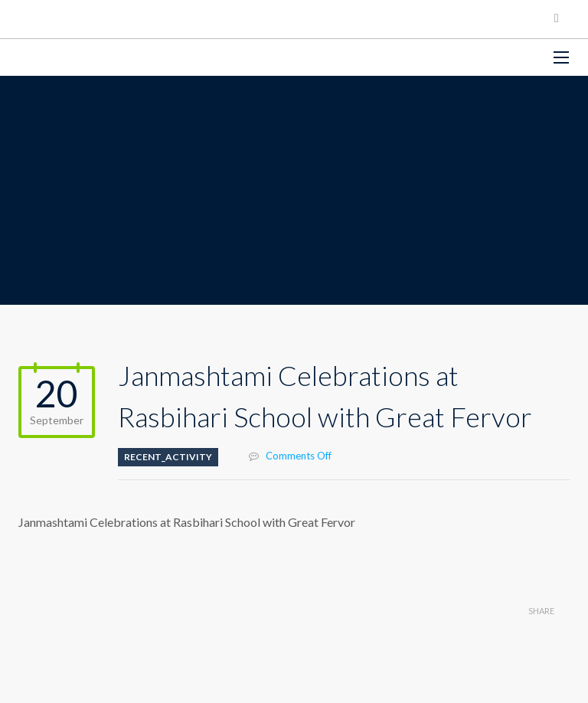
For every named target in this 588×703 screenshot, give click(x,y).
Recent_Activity (168, 457)
